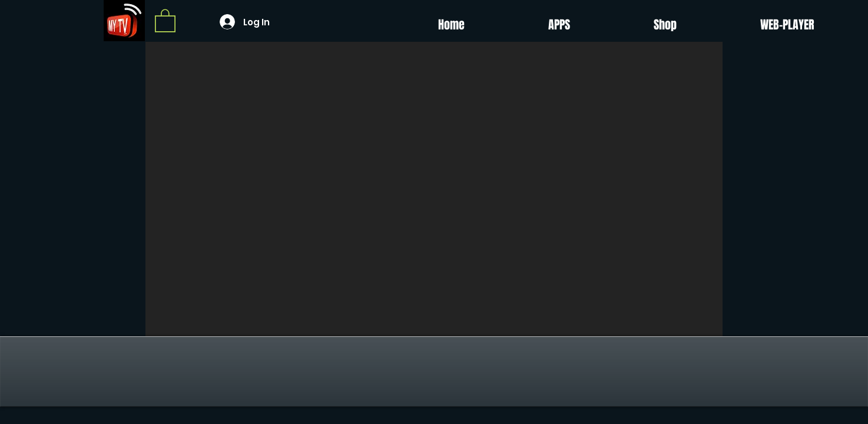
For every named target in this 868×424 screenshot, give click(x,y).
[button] (165, 20)
